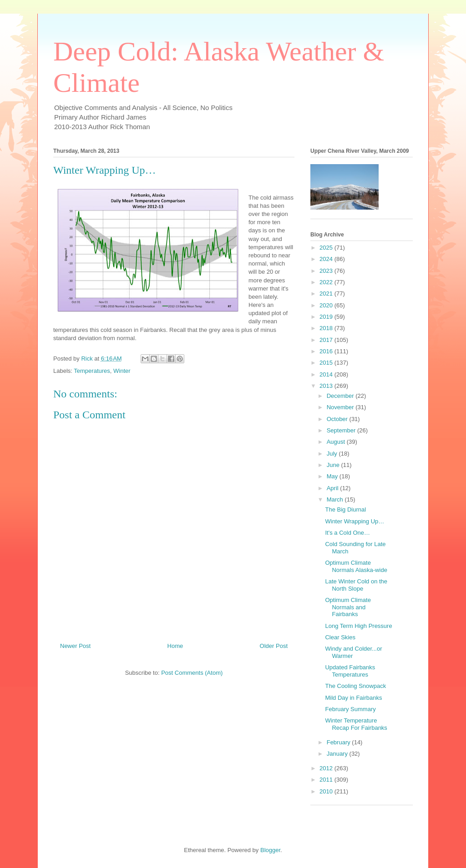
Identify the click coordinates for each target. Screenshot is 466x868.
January (338, 754)
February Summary (350, 709)
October (338, 419)
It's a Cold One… (347, 533)
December (341, 396)
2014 (327, 374)
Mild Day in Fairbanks (353, 698)
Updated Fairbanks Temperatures (350, 671)
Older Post (274, 646)
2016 (327, 351)
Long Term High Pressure (358, 626)
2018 (327, 328)
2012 (327, 768)
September (342, 430)
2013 (327, 386)
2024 (327, 259)
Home (175, 646)
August (337, 442)
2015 (327, 363)
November (341, 407)
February (339, 742)
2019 (327, 317)
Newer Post (75, 646)
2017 (327, 340)
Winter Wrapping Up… (355, 521)
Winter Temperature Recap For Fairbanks (356, 724)
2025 (327, 248)
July (333, 454)
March (336, 499)
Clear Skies (340, 637)
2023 (327, 271)
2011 (327, 780)
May (333, 476)
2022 (327, 282)
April (334, 488)
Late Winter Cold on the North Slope (356, 585)
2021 (327, 294)
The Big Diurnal (345, 509)
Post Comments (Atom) (192, 673)
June (334, 465)
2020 (327, 305)
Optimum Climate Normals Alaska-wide (356, 566)
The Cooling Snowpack (355, 686)
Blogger (270, 850)
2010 (327, 791)
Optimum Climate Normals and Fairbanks (348, 607)
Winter (122, 371)
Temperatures (92, 371)
